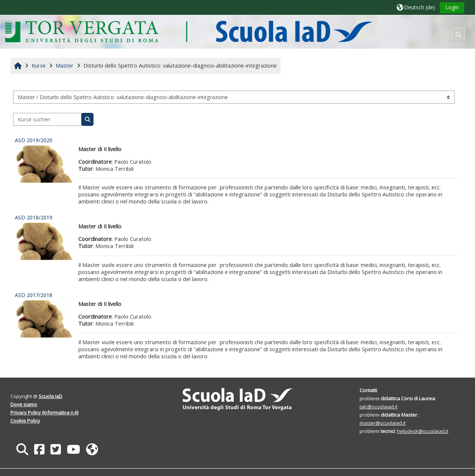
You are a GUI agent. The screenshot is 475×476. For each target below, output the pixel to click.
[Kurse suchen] (47, 119)
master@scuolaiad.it (383, 423)
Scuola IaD (50, 396)
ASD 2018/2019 (34, 217)
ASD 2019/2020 (34, 140)
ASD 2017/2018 (34, 295)
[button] (416, 7)
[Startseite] (188, 31)
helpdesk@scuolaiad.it (423, 431)
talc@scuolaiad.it (379, 407)
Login (452, 7)
